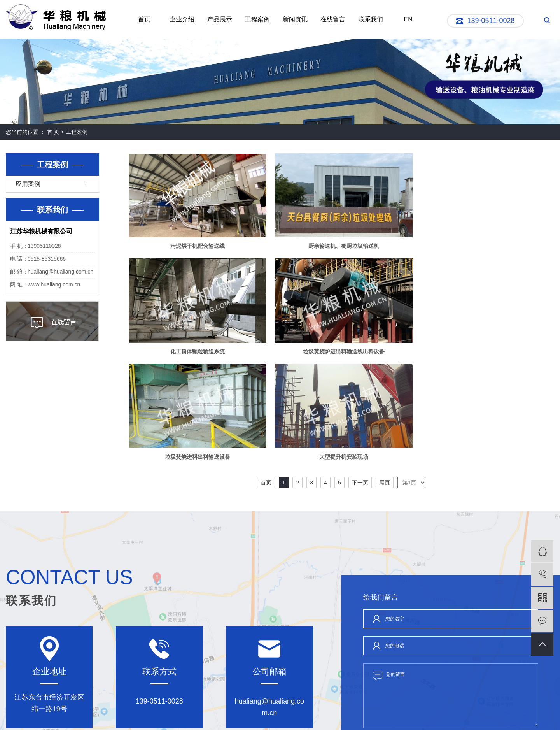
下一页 (360, 376)
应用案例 (28, 184)
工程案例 (257, 19)
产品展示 (220, 19)
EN (408, 19)
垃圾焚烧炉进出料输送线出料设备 (197, 349)
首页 (144, 19)
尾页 (385, 376)
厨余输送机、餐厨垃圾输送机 (341, 245)
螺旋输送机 (373, 719)
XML (273, 712)
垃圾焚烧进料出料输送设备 (341, 349)
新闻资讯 (295, 19)
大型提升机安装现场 (486, 349)
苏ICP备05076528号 (198, 719)
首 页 (53, 132)
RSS (260, 712)
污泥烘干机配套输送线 (197, 245)
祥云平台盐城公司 (460, 719)
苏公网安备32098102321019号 (318, 712)
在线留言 (333, 19)
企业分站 (219, 712)
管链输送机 (324, 719)
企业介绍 (182, 19)
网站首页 (20, 669)
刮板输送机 (348, 719)
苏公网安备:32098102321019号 (255, 719)
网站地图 (241, 712)
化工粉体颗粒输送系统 (486, 245)
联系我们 (371, 19)
